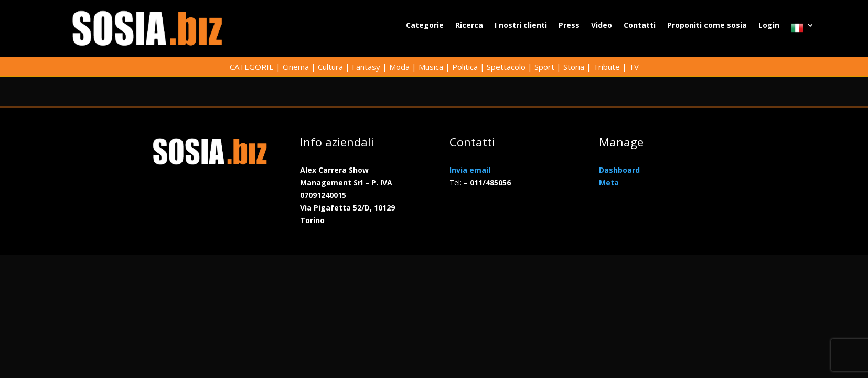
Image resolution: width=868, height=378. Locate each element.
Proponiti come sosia (707, 26)
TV (634, 67)
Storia (574, 67)
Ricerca (469, 26)
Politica (465, 67)
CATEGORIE (252, 67)
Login (769, 26)
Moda (399, 67)
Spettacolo (506, 67)
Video (602, 26)
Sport (544, 67)
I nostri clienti (521, 26)
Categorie (425, 26)
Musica (431, 67)
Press (569, 26)
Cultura (330, 67)
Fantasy (366, 67)
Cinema (296, 67)
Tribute (607, 67)
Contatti (640, 26)
